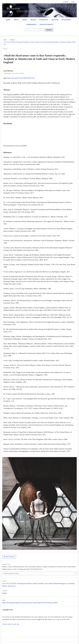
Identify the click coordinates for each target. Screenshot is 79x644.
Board (33, 20)
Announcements (46, 24)
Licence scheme (7, 624)
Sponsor (55, 20)
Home (8, 20)
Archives (12, 40)
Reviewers (66, 20)
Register (66, 2)
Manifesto (44, 20)
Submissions (31, 24)
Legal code (16, 624)
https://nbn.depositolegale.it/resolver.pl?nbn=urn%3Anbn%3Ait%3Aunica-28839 (30, 603)
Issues (25, 20)
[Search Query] (35, 30)
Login (73, 2)
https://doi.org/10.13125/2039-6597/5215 (21, 78)
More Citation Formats (11, 573)
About (16, 20)
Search (49, 30)
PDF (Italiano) (10, 557)
